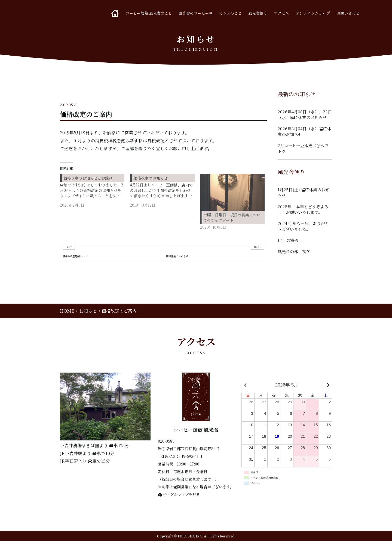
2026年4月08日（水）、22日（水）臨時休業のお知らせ (305, 114)
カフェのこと (230, 13)
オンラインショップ (313, 13)
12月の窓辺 (288, 240)
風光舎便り (258, 13)
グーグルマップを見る (179, 494)
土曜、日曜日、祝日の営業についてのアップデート (232, 217)
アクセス (281, 13)
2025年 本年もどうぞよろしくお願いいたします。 (303, 209)
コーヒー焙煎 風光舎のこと (149, 13)
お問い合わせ (348, 13)
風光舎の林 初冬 (294, 251)
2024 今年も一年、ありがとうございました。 (303, 226)
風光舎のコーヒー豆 (196, 13)
